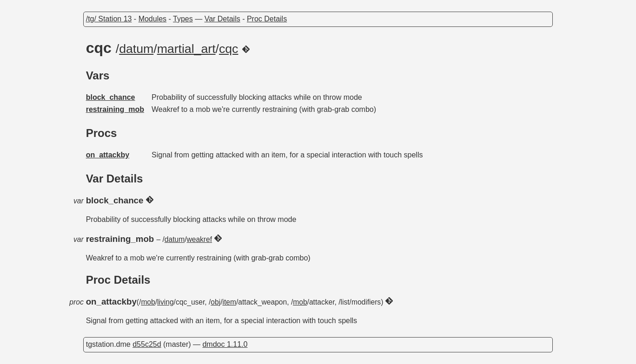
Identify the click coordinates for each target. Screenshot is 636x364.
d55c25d (147, 344)
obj (215, 302)
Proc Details (267, 19)
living (166, 302)
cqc (229, 49)
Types (183, 19)
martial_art (186, 49)
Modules (152, 19)
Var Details (222, 19)
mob (148, 302)
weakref (199, 239)
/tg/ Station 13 (109, 19)
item (229, 302)
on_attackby (108, 155)
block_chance (111, 97)
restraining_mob (115, 109)
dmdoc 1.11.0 (225, 344)
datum (136, 49)
